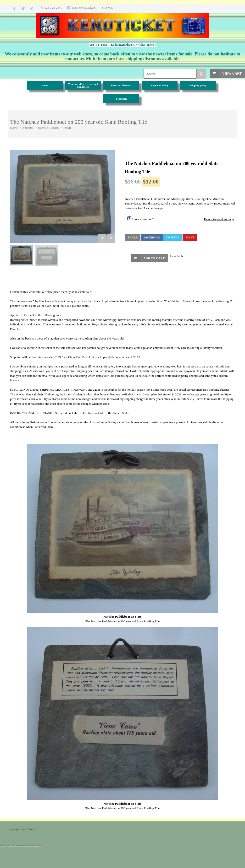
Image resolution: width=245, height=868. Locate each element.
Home (14, 128)
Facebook (152, 237)
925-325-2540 (53, 8)
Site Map (108, 8)
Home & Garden (48, 128)
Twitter (173, 237)
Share (133, 237)
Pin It (190, 237)
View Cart (232, 73)
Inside (67, 128)
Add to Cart (154, 258)
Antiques (28, 128)
